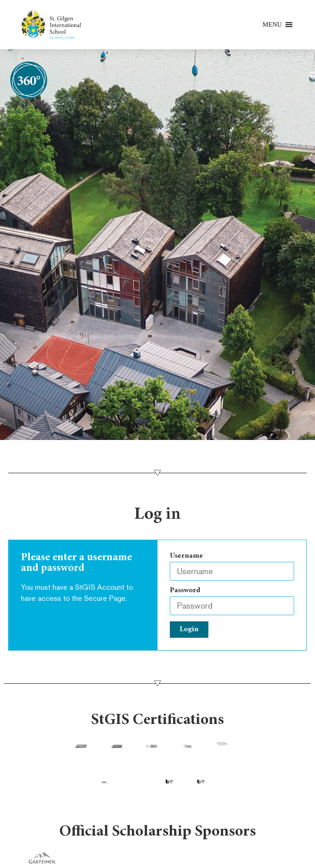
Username (186, 556)
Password (185, 591)
